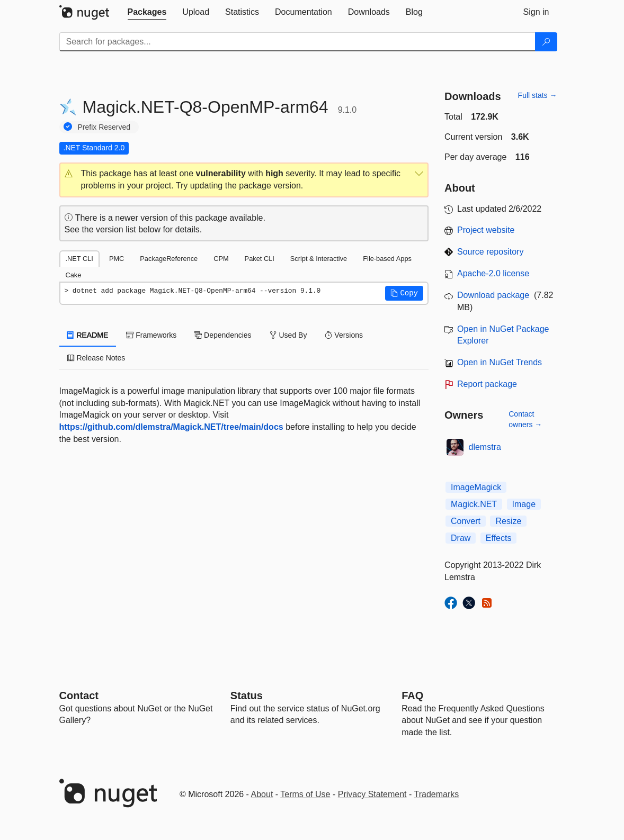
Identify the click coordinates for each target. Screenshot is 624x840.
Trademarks (437, 794)
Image (524, 504)
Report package (487, 384)
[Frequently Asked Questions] (412, 696)
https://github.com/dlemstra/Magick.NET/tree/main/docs (171, 427)
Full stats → (538, 95)
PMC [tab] (117, 259)
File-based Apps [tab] (387, 259)
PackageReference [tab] (169, 259)
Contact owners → (525, 419)
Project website (486, 230)
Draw (461, 538)
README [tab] (88, 335)
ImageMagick (476, 487)
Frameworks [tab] (151, 335)
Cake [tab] (74, 275)
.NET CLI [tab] (79, 259)
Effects (499, 538)
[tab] (147, 12)
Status (247, 696)
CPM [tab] (221, 259)
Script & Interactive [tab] (319, 259)
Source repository (490, 252)
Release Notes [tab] (96, 358)
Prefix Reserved (104, 127)
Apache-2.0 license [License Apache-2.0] (493, 273)
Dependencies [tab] (223, 335)
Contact (79, 696)
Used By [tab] (288, 335)
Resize (508, 521)
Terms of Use (305, 794)
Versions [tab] (344, 335)
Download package (493, 295)
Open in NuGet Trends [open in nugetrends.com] (500, 362)
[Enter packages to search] (297, 42)
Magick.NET (474, 504)
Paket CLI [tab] (260, 259)
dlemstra (485, 447)
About (262, 794)
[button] (244, 180)
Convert (466, 521)
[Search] (546, 42)
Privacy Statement (372, 794)
